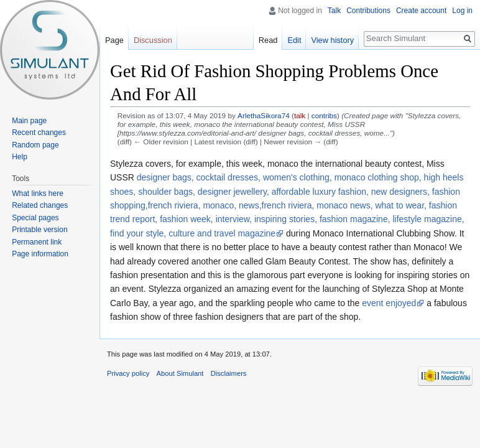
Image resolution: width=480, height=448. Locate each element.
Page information (40, 254)
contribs (324, 115)
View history (332, 40)
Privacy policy (128, 373)
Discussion (153, 40)
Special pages (35, 218)
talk (300, 115)
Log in (462, 11)
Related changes (40, 205)
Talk (334, 11)
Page (114, 40)
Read (268, 40)
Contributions (368, 11)
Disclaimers (229, 373)
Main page (29, 121)
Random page (35, 145)
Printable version (39, 230)
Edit (294, 40)
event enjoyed (389, 303)
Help (20, 157)
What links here (38, 194)
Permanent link (37, 242)
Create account (421, 11)
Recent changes (39, 133)
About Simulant (180, 373)
